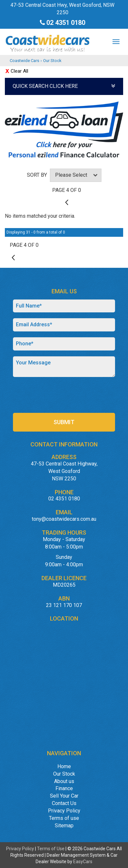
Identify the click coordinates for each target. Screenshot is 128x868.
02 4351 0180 (66, 23)
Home (64, 766)
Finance (64, 788)
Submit (64, 422)
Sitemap (64, 826)
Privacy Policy (64, 811)
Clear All (19, 71)
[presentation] (62, 395)
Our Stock (52, 61)
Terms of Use (51, 849)
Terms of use (64, 818)
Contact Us (64, 803)
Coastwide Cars (24, 61)
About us (64, 781)
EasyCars (83, 862)
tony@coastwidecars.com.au (64, 519)
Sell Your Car (64, 796)
